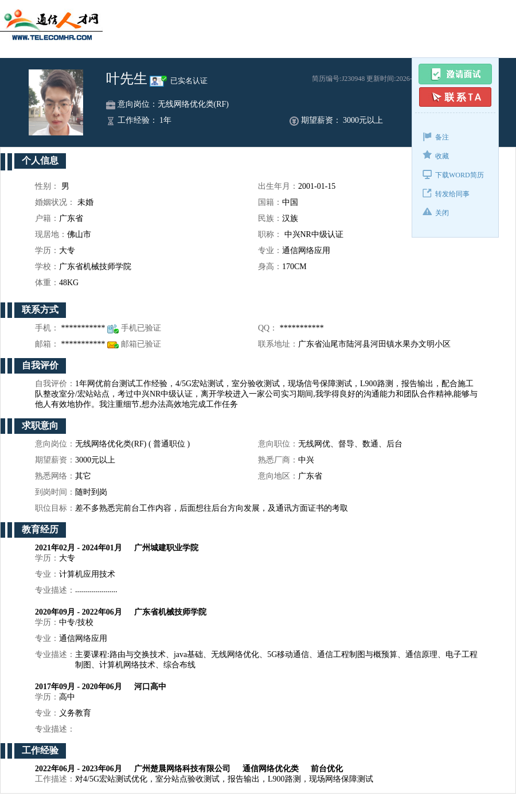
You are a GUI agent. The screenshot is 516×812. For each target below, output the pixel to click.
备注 (436, 136)
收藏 (436, 155)
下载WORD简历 (453, 174)
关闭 (436, 212)
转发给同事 (446, 193)
